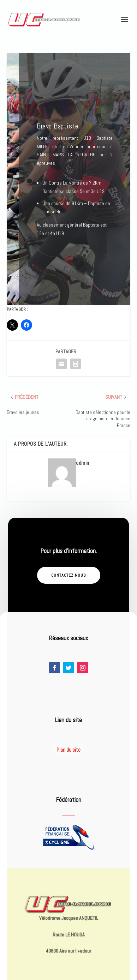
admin (83, 463)
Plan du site (68, 750)
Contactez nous (69, 575)
